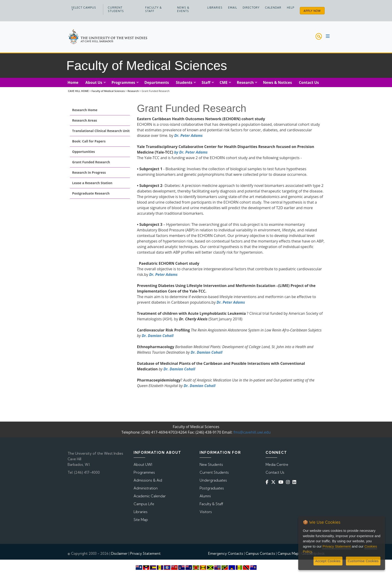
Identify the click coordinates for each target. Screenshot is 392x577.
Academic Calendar (150, 496)
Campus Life (144, 504)
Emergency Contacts (226, 553)
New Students (211, 465)
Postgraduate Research (91, 193)
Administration (146, 488)
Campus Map (288, 553)
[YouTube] (282, 482)
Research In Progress (89, 172)
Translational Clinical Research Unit (101, 131)
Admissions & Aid (148, 480)
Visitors (206, 512)
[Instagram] (289, 482)
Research (133, 91)
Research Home (85, 110)
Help (291, 8)
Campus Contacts (260, 553)
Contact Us (275, 472)
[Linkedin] (295, 482)
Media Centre (277, 465)
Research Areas (85, 120)
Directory (251, 8)
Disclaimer (119, 553)
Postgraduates (212, 488)
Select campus (84, 8)
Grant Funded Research (91, 162)
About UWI (143, 465)
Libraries (215, 8)
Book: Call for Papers (89, 141)
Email (233, 8)
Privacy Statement (145, 553)
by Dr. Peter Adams (191, 152)
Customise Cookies (363, 561)
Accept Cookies (328, 561)
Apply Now (312, 11)
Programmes (144, 472)
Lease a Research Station (92, 183)
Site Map (141, 520)
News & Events (183, 9)
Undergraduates (213, 480)
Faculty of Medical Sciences (108, 91)
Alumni (205, 496)
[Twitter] (274, 482)
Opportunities (84, 152)
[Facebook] (268, 482)
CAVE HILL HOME (78, 91)
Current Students (116, 9)
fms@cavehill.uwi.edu (252, 432)
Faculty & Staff (154, 9)
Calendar (273, 8)
